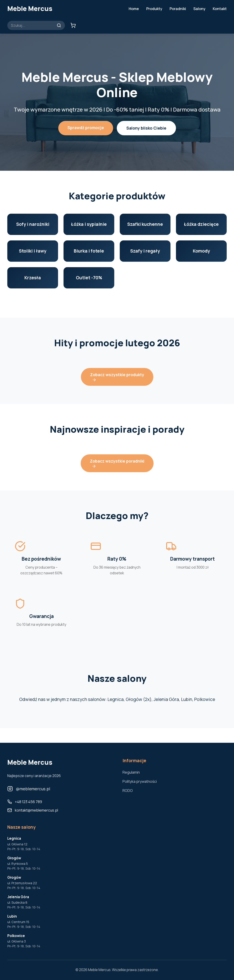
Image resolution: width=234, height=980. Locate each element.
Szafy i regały (145, 251)
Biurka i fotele (89, 251)
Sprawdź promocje (86, 128)
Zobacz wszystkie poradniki (117, 463)
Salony (199, 9)
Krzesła (33, 278)
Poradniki (178, 9)
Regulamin (131, 772)
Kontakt (220, 9)
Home (134, 9)
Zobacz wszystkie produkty (117, 377)
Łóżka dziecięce (201, 224)
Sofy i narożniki (33, 224)
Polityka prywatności (140, 781)
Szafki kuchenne (145, 224)
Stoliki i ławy (33, 251)
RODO (128, 791)
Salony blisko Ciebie (146, 128)
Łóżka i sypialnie (89, 224)
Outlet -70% (89, 278)
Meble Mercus (30, 8)
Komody (201, 251)
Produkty (154, 9)
